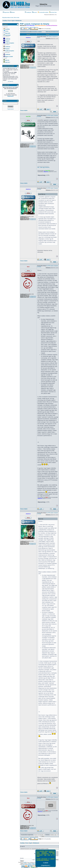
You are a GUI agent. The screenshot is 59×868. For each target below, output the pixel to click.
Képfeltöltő (8, 35)
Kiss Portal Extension (27, 864)
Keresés (34, 12)
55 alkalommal (33, 146)
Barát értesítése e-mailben (36, 32)
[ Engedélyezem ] (46, 865)
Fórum (7, 31)
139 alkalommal (33, 297)
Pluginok (7, 41)
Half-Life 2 (8, 62)
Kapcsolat (8, 33)
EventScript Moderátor (52, 25)
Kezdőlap (7, 29)
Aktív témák (16, 18)
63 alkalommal (33, 67)
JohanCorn (28, 38)
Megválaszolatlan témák (8, 18)
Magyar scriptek (9, 57)
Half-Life (7, 60)
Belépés (12, 12)
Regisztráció (6, 12)
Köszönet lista (53, 12)
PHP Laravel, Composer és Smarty (35, 24)
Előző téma (48, 32)
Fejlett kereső (10, 109)
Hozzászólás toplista (43, 12)
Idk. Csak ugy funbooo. (44, 167)
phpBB (25, 862)
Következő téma (55, 32)
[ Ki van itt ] (10, 81)
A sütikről (46, 863)
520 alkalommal (33, 147)
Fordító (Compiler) (10, 43)
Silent (28, 267)
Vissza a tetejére (24, 110)
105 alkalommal (33, 68)
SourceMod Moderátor (41, 25)
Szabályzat (28, 12)
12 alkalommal (33, 296)
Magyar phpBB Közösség (33, 863)
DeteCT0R (28, 116)
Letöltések (8, 39)
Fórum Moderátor (30, 25)
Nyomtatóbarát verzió (25, 32)
